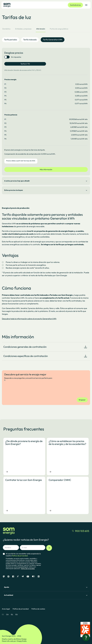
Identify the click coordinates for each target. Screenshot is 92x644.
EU (17, 614)
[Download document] (86, 347)
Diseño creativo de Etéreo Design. (14, 639)
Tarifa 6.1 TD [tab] (25, 64)
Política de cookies (38, 609)
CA (7, 614)
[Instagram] (8, 577)
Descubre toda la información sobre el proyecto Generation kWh (29, 319)
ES (3, 614)
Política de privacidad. (28, 569)
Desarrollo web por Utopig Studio (14, 641)
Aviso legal (6, 609)
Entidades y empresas (23, 29)
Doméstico (6, 29)
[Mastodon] (4, 577)
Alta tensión (41, 29)
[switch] (7, 57)
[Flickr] (33, 577)
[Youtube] (28, 577)
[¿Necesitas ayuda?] (86, 637)
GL (12, 614)
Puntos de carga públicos (59, 29)
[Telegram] (23, 577)
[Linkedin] (39, 577)
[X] (18, 577)
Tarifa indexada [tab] (30, 40)
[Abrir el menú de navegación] (86, 5)
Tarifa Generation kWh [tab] (53, 40)
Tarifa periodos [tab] (11, 40)
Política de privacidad (21, 609)
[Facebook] (13, 577)
